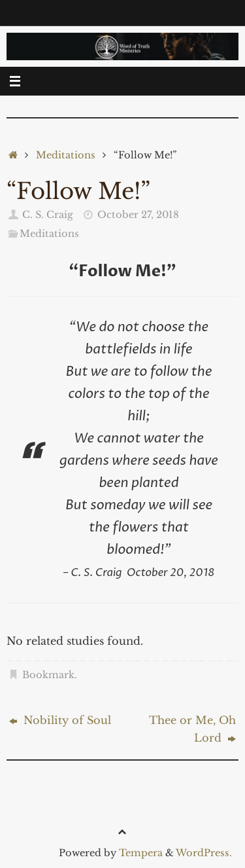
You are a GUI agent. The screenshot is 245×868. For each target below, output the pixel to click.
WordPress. (204, 853)
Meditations (66, 155)
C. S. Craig (48, 215)
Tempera (141, 853)
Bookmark (48, 675)
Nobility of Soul (60, 720)
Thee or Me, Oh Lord (192, 729)
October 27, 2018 (138, 215)
